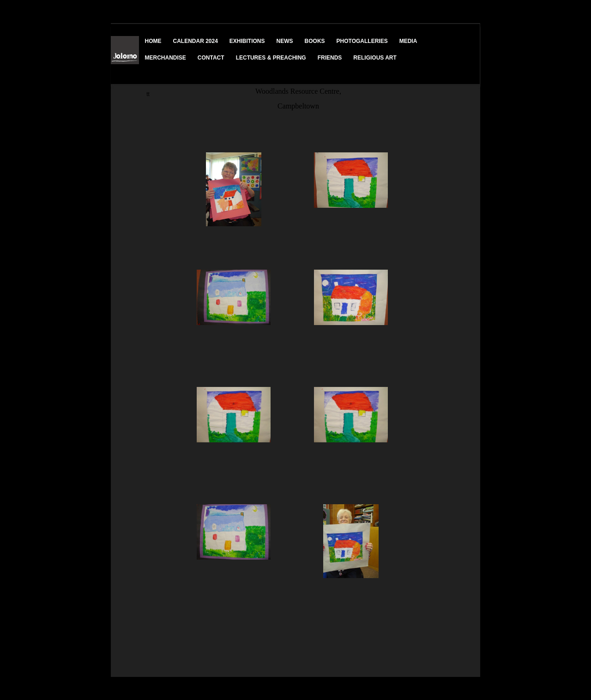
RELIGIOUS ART (375, 58)
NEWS (285, 41)
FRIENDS (330, 58)
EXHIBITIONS (247, 41)
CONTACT (211, 58)
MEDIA (408, 41)
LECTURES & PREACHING (271, 58)
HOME (153, 41)
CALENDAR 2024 (196, 41)
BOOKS (315, 41)
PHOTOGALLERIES (362, 41)
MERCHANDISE (166, 58)
